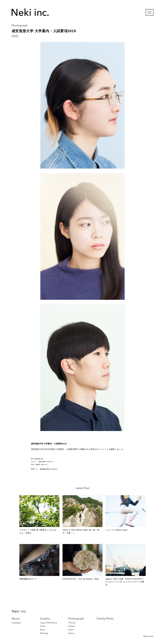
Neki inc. (19, 611)
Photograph (76, 618)
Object (72, 626)
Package (44, 633)
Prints (43, 626)
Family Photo (105, 618)
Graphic (45, 618)
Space (71, 633)
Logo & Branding (48, 623)
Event (71, 630)
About (16, 618)
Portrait (72, 623)
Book (42, 630)
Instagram (16, 623)
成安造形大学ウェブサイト (49, 469)
